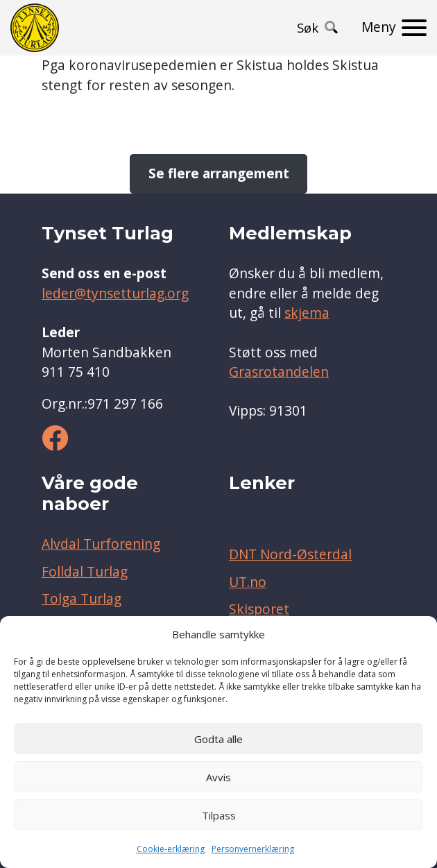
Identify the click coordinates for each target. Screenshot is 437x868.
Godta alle (218, 739)
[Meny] (394, 28)
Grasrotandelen (279, 372)
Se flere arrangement (219, 173)
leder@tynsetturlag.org (115, 293)
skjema (307, 313)
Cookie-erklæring (171, 849)
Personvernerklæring (253, 849)
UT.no (248, 582)
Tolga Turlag (82, 599)
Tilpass (219, 815)
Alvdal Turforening (101, 544)
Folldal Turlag (85, 572)
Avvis (218, 777)
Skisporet (259, 609)
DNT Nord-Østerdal (290, 554)
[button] (317, 27)
